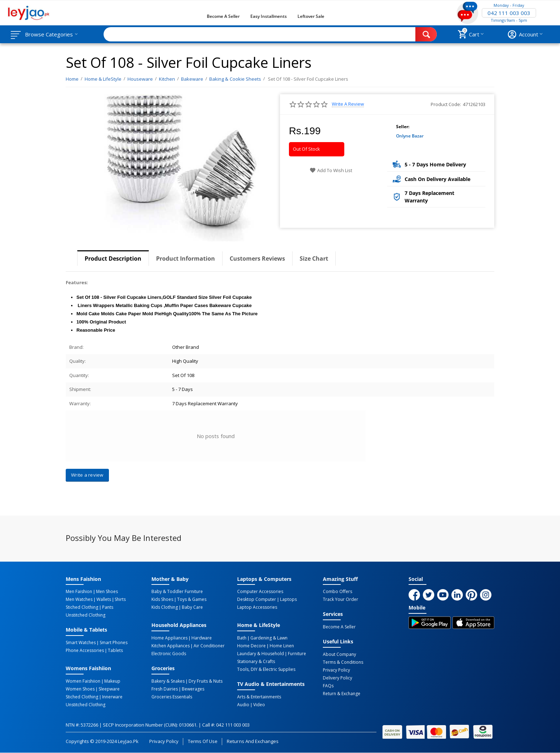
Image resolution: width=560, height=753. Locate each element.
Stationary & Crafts (256, 662)
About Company (339, 654)
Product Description (113, 258)
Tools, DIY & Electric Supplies (266, 669)
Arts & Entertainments (259, 697)
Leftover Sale (311, 16)
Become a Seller (223, 16)
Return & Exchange (342, 694)
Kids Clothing (165, 607)
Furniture (297, 654)
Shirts (120, 599)
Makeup (112, 681)
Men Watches (79, 599)
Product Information (186, 258)
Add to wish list (331, 170)
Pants (108, 607)
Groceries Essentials (172, 697)
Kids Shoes (162, 599)
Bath (242, 638)
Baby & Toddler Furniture (177, 592)
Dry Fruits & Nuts (206, 681)
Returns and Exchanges (252, 741)
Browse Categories (49, 34)
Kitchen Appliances (171, 646)
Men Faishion (79, 592)
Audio (243, 705)
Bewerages (193, 689)
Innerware (112, 697)
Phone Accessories (85, 651)
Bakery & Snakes (168, 681)
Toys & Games (192, 599)
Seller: (403, 127)
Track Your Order (341, 599)
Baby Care (192, 607)
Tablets (115, 651)
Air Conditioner (209, 646)
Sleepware (109, 689)
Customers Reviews (257, 258)
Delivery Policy (337, 678)
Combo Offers (337, 592)
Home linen (282, 646)
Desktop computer (257, 599)
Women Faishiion (83, 681)
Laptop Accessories (257, 607)
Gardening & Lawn (269, 638)
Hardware (202, 638)
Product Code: (446, 104)
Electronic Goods (169, 654)
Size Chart (314, 258)
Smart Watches (81, 643)
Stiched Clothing (82, 607)
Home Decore (251, 646)
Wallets (104, 599)
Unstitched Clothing (86, 615)
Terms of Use (203, 741)
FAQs (328, 686)
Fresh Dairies (165, 689)
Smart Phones (114, 643)
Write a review (348, 104)
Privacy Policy (336, 670)
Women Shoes (80, 689)
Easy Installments (269, 16)
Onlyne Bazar (410, 136)
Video (259, 705)
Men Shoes (107, 592)
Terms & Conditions (343, 662)
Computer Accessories (260, 592)
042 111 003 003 (509, 13)
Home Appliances (169, 638)
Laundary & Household (261, 654)
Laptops (288, 599)
